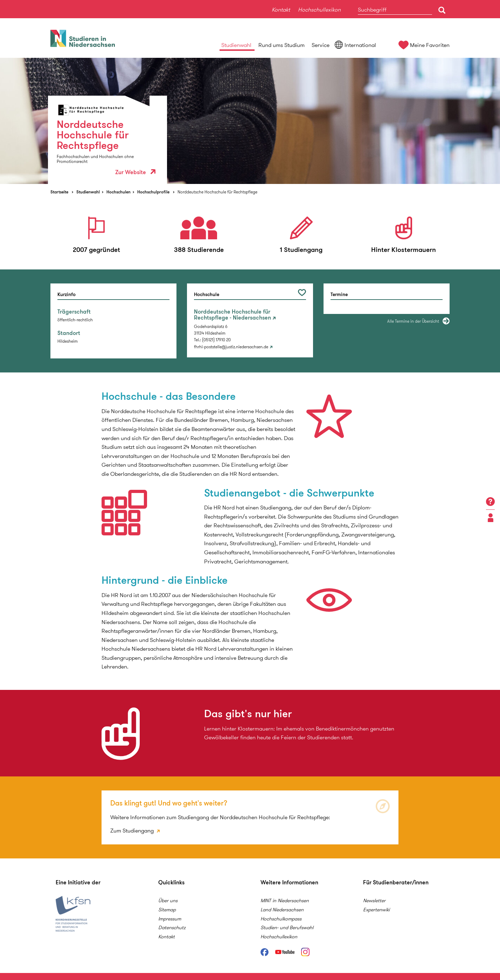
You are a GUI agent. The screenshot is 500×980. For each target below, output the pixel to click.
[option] (250, 121)
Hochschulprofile (153, 192)
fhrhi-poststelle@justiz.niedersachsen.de (231, 347)
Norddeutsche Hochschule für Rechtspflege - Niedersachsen (232, 315)
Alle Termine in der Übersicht (413, 321)
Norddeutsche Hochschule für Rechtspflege (217, 192)
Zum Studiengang (133, 831)
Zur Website (135, 172)
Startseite (59, 192)
